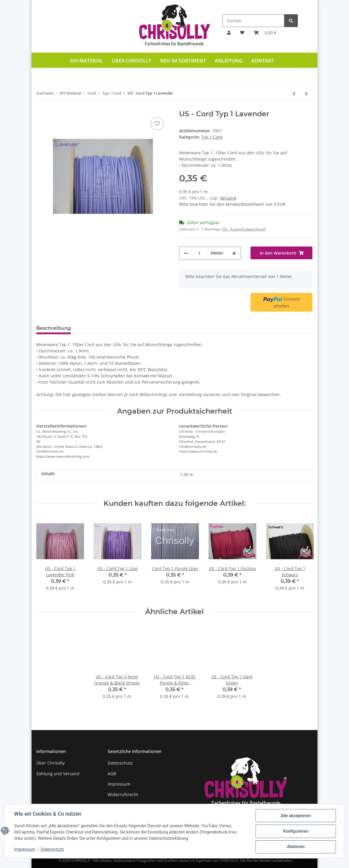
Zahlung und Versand (58, 774)
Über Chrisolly (132, 61)
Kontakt (263, 61)
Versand (228, 198)
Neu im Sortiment (183, 61)
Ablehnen (295, 847)
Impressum (119, 784)
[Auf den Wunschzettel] (157, 123)
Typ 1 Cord (212, 137)
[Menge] (199, 253)
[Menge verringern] (186, 253)
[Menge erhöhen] (234, 253)
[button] (229, 33)
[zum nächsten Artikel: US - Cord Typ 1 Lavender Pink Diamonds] (306, 94)
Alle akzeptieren (295, 816)
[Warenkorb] (265, 33)
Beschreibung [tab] (54, 328)
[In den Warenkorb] (281, 253)
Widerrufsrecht (123, 794)
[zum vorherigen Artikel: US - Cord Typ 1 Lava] (294, 94)
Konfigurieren (295, 831)
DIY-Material (87, 61)
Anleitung (229, 61)
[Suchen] (253, 21)
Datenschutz (120, 763)
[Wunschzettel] (242, 33)
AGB (112, 774)
